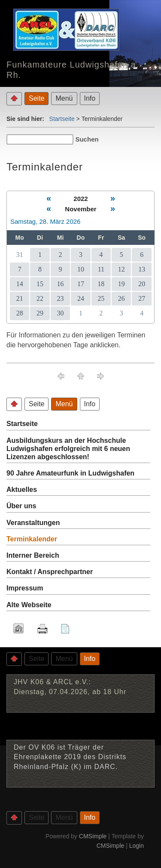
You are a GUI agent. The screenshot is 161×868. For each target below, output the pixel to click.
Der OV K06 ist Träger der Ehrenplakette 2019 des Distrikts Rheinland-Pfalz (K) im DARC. (70, 757)
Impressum (25, 588)
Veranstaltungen (33, 523)
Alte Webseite (29, 605)
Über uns (21, 506)
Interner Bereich (33, 555)
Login (137, 846)
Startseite (62, 119)
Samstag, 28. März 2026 (45, 221)
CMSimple (93, 836)
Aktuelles (22, 490)
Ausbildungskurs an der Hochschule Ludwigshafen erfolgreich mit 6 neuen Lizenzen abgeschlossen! (68, 449)
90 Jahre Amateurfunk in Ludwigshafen (70, 473)
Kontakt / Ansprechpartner (50, 572)
